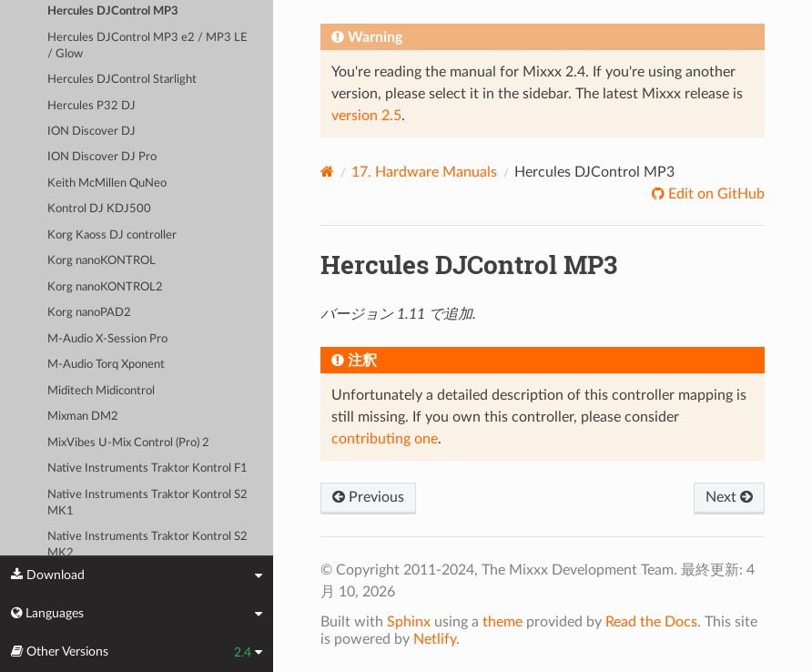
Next (729, 497)
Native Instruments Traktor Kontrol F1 (147, 468)
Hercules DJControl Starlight (122, 80)
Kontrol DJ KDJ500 (99, 209)
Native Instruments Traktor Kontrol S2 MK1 (147, 503)
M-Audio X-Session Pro (107, 339)
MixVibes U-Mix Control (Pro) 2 (128, 443)
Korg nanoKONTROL (101, 261)
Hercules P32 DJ (91, 106)
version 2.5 (366, 116)
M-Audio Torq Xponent (106, 365)
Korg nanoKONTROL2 (105, 287)
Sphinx (409, 622)
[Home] (327, 172)
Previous (368, 497)
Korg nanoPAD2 (89, 313)
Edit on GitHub (715, 194)
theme (502, 622)
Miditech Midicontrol (101, 391)
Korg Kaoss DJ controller (112, 235)
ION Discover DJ (91, 132)
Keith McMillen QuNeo (107, 183)
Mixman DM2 (83, 417)
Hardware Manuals (424, 172)
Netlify (435, 639)
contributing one (385, 439)
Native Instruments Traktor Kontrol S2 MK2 (147, 545)
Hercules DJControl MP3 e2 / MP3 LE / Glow (147, 46)
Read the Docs (651, 622)
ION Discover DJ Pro (102, 157)
